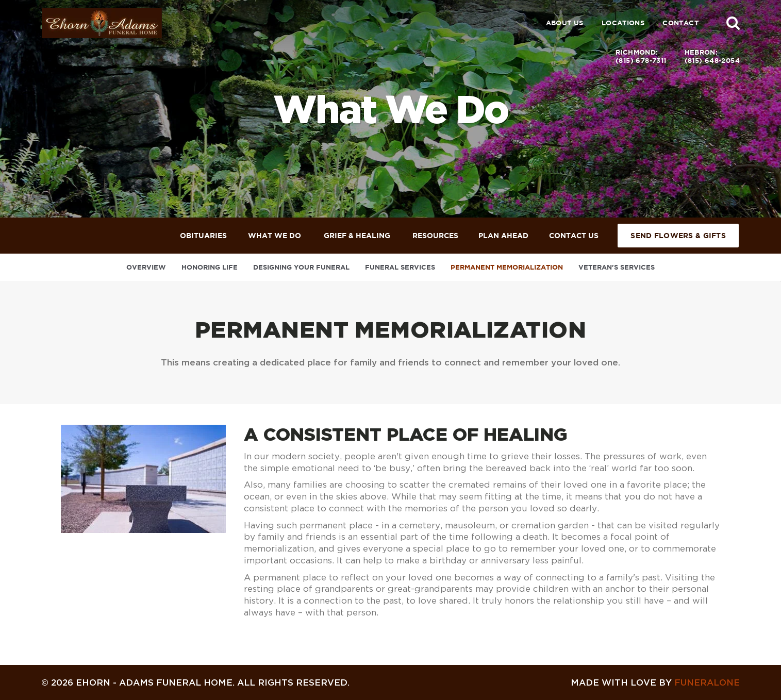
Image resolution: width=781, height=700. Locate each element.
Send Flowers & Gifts (678, 236)
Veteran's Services (617, 267)
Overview (146, 267)
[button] (733, 23)
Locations (623, 23)
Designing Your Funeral (301, 267)
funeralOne (707, 682)
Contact (680, 23)
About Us (565, 23)
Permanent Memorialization (507, 267)
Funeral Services (400, 267)
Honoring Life (210, 267)
